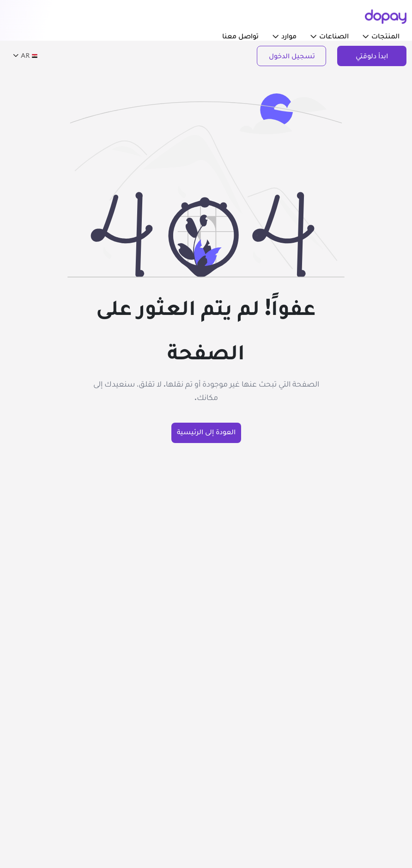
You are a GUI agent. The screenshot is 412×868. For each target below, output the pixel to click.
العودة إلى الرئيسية (206, 431)
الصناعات (330, 36)
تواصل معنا (240, 36)
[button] (366, 36)
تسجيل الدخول (292, 55)
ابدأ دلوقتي (372, 55)
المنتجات (381, 36)
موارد (285, 36)
